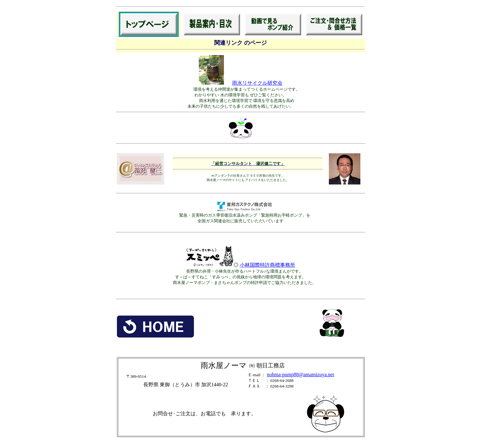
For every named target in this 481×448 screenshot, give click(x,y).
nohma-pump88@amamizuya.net (300, 374)
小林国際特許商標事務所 (267, 265)
